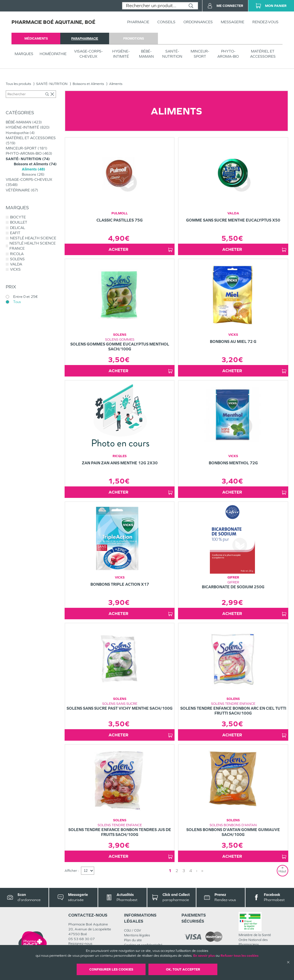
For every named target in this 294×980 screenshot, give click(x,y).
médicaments (36, 38)
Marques (24, 54)
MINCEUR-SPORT (200, 54)
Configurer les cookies (111, 969)
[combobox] (153, 6)
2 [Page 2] (177, 871)
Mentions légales (137, 935)
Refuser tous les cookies (239, 956)
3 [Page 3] (184, 871)
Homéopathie (53, 54)
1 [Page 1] (170, 871)
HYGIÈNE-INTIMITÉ (121, 54)
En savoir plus (204, 956)
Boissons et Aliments (88, 84)
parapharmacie (85, 38)
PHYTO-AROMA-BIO (228, 54)
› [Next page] (197, 871)
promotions (134, 38)
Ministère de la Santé (255, 935)
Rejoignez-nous (80, 944)
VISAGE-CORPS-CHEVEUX (88, 54)
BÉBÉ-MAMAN (146, 54)
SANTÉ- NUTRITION (172, 54)
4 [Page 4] (191, 871)
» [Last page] (202, 871)
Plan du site (133, 940)
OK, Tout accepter (183, 969)
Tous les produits (18, 84)
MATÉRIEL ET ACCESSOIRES (263, 54)
